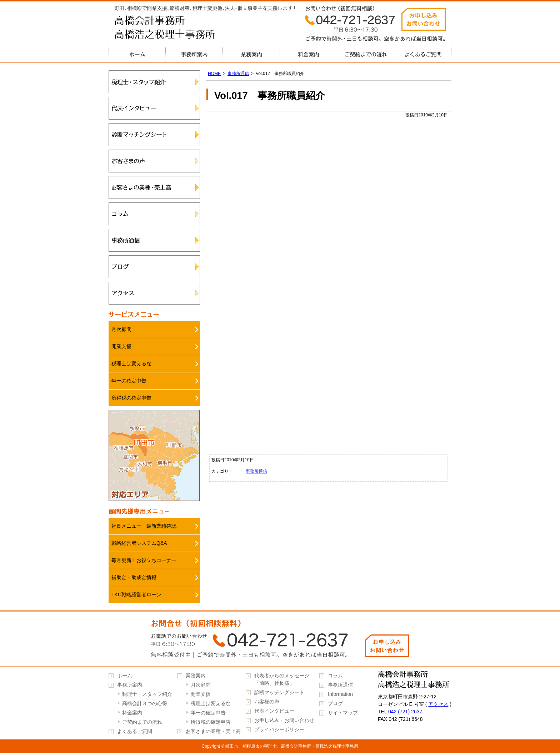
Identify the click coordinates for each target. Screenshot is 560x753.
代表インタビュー (154, 108)
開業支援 (121, 346)
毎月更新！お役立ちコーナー (144, 560)
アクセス (154, 293)
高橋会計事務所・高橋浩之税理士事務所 (180, 29)
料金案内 (309, 54)
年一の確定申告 (129, 381)
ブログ (154, 267)
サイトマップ (343, 713)
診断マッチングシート (154, 135)
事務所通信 (238, 74)
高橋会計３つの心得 (145, 703)
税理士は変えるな (131, 363)
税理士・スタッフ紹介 (154, 82)
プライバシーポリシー (279, 729)
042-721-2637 (280, 639)
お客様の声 (267, 702)
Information (340, 694)
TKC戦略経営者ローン (136, 594)
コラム (154, 214)
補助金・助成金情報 (134, 577)
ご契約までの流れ (366, 54)
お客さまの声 (154, 161)
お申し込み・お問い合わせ (284, 720)
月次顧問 (121, 329)
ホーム (137, 54)
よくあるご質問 (423, 54)
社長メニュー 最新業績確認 (144, 526)
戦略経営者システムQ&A (139, 543)
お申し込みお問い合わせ (424, 19)
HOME (214, 74)
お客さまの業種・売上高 (154, 187)
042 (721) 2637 (405, 712)
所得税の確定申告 (131, 398)
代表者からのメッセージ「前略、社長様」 (282, 679)
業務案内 (251, 54)
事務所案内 (194, 54)
